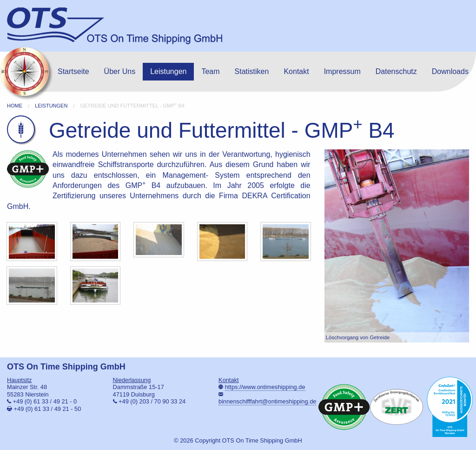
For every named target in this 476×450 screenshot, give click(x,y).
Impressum (342, 71)
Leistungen (168, 71)
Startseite (73, 71)
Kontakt (296, 71)
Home (15, 106)
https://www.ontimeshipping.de (265, 387)
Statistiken (252, 71)
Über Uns (120, 71)
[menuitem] (73, 72)
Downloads (450, 71)
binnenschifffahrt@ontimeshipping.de (267, 401)
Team (210, 71)
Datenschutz (396, 71)
